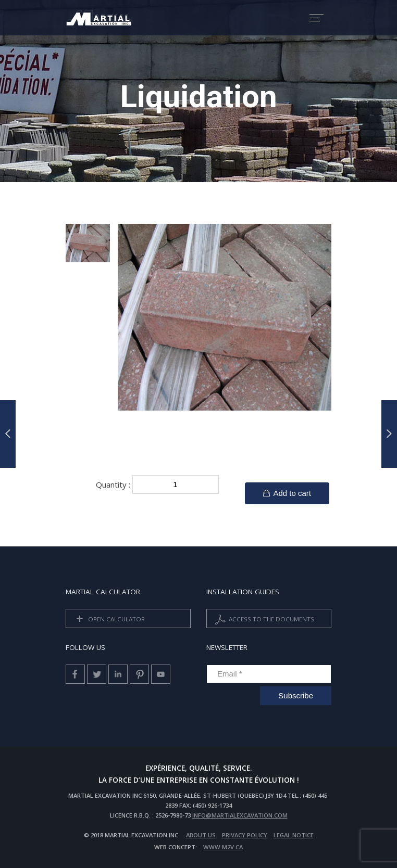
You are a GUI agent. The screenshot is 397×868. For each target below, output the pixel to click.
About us (201, 835)
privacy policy (245, 835)
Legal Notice (294, 835)
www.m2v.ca (223, 847)
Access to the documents (264, 620)
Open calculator (109, 620)
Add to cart (287, 493)
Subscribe (296, 695)
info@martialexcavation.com (240, 815)
